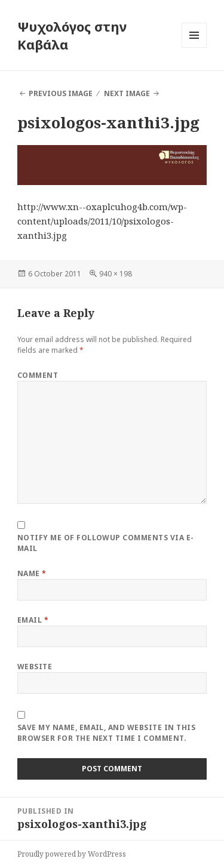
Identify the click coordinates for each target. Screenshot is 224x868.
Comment (38, 375)
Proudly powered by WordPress (72, 854)
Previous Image (61, 93)
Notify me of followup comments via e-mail (106, 543)
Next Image (127, 93)
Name (32, 573)
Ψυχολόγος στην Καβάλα (72, 35)
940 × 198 (116, 274)
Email (33, 620)
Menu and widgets (194, 47)
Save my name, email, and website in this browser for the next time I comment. (106, 733)
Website (35, 667)
